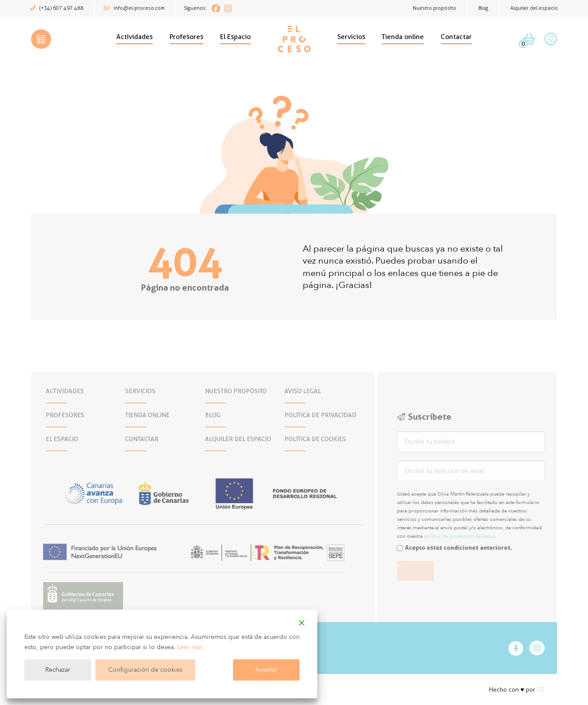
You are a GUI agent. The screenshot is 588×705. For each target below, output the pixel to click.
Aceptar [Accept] (266, 670)
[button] (41, 39)
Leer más (190, 647)
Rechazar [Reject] (58, 670)
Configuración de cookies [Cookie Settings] (145, 670)
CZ (541, 690)
